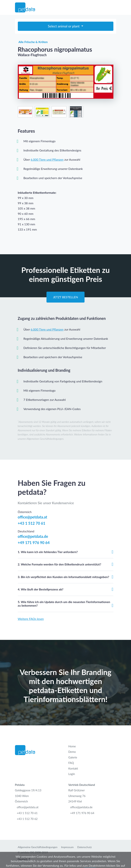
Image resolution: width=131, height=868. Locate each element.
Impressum (67, 847)
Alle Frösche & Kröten (33, 42)
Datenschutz (84, 847)
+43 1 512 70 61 (32, 523)
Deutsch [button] (23, 859)
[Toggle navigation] (114, 8)
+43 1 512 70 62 (27, 819)
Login (72, 774)
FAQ (71, 763)
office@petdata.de (33, 536)
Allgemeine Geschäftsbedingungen (38, 847)
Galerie (73, 757)
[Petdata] (25, 7)
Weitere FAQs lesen (31, 619)
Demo (72, 752)
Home (72, 746)
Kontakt (73, 768)
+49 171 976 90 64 (34, 543)
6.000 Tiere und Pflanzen (47, 159)
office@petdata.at (33, 517)
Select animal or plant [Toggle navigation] (64, 26)
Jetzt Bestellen (65, 297)
